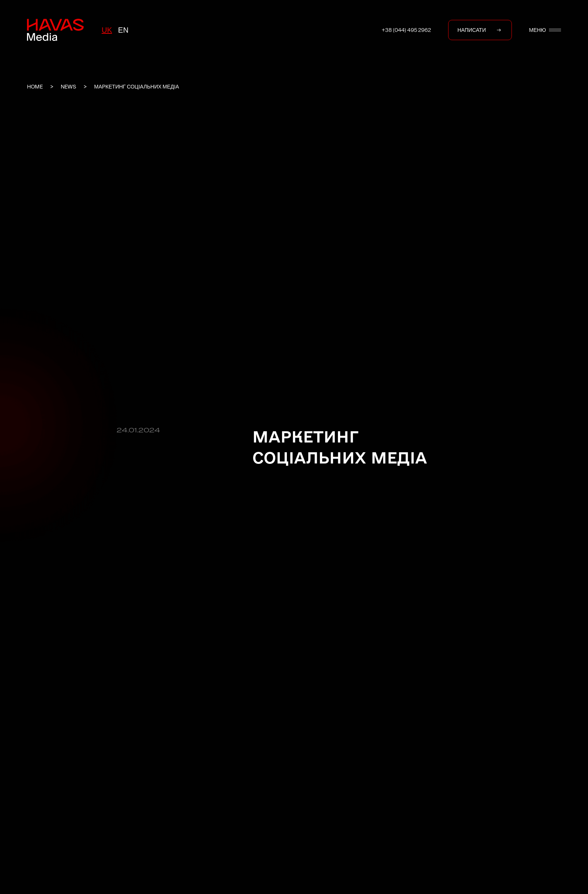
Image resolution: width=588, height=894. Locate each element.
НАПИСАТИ (480, 30)
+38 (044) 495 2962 (406, 30)
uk (107, 30)
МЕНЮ (545, 30)
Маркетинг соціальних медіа (136, 87)
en (123, 30)
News (68, 87)
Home (35, 87)
